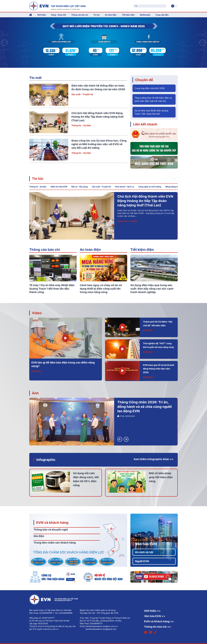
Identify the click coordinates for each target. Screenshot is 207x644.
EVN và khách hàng (52, 522)
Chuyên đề (144, 80)
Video (37, 313)
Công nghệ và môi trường (150, 187)
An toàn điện (90, 250)
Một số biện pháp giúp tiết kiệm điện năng (161, 477)
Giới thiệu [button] (42, 15)
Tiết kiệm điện (142, 250)
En (176, 6)
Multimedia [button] (145, 15)
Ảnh (35, 393)
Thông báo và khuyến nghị (51, 530)
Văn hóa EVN (146, 544)
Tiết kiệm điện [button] (128, 15)
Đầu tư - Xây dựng (79, 187)
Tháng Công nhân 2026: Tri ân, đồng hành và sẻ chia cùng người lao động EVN (145, 407)
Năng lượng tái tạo (174, 187)
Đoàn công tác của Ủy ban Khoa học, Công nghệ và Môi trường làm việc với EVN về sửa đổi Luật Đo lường (99, 144)
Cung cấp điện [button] (162, 15)
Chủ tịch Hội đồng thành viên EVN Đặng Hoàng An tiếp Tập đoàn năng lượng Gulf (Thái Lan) (98, 117)
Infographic (46, 460)
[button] (203, 43)
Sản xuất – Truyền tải (82, 94)
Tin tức (38, 179)
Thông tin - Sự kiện (81, 125)
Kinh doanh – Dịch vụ (125, 187)
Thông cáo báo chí (80, 15)
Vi (173, 6)
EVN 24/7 (36, 371)
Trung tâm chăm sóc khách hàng (55, 543)
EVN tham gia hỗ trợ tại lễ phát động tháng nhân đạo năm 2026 (159, 369)
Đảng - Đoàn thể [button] (59, 15)
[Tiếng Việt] (57, 6)
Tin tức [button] (97, 15)
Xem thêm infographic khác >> (154, 459)
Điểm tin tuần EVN (59, 187)
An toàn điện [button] (111, 15)
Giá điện (39, 536)
